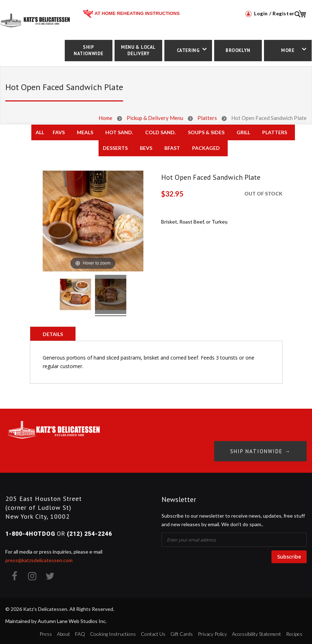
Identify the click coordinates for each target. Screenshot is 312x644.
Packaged (206, 148)
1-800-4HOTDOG (30, 532)
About (64, 632)
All (40, 132)
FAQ (80, 632)
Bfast (172, 148)
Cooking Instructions (113, 632)
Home (105, 118)
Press (46, 632)
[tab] (53, 334)
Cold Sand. (160, 132)
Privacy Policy (212, 632)
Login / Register (270, 13)
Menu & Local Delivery (138, 50)
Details (53, 334)
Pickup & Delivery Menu (155, 118)
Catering (188, 50)
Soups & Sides (206, 132)
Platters (207, 118)
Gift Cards (182, 632)
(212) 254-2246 (89, 532)
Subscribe (289, 555)
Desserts (115, 148)
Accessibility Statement (257, 632)
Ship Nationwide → (257, 449)
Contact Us (153, 632)
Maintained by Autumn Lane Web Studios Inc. (56, 620)
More (288, 50)
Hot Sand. (119, 132)
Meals (85, 132)
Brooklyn (238, 50)
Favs (59, 132)
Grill (243, 132)
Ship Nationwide (89, 50)
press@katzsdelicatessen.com (39, 559)
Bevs (146, 148)
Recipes (294, 632)
